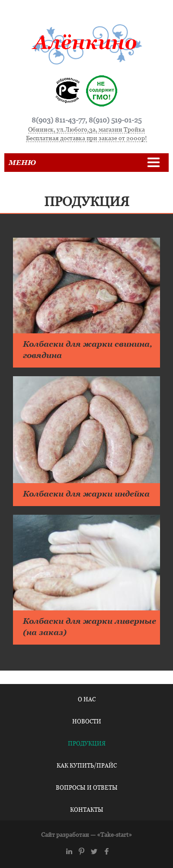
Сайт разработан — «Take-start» (86, 834)
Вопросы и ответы (87, 787)
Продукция (87, 743)
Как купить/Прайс (87, 765)
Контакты (87, 810)
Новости (87, 721)
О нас (87, 699)
